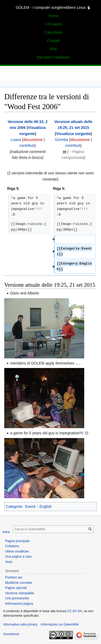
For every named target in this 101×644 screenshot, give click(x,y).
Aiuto (9, 562)
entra (6, 532)
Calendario (54, 32)
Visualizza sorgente (73, 134)
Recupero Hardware (53, 57)
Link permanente (17, 598)
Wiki (53, 49)
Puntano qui (14, 577)
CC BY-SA (75, 611)
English (46, 507)
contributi (27, 145)
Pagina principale (17, 541)
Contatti (54, 41)
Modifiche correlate (19, 583)
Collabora (12, 546)
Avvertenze (11, 634)
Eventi (30, 507)
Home (53, 16)
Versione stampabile (19, 593)
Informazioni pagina (19, 604)
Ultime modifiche (17, 551)
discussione (33, 140)
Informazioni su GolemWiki (60, 624)
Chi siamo (54, 24)
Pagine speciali (16, 588)
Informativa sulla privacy (20, 624)
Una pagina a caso (18, 557)
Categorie (14, 507)
